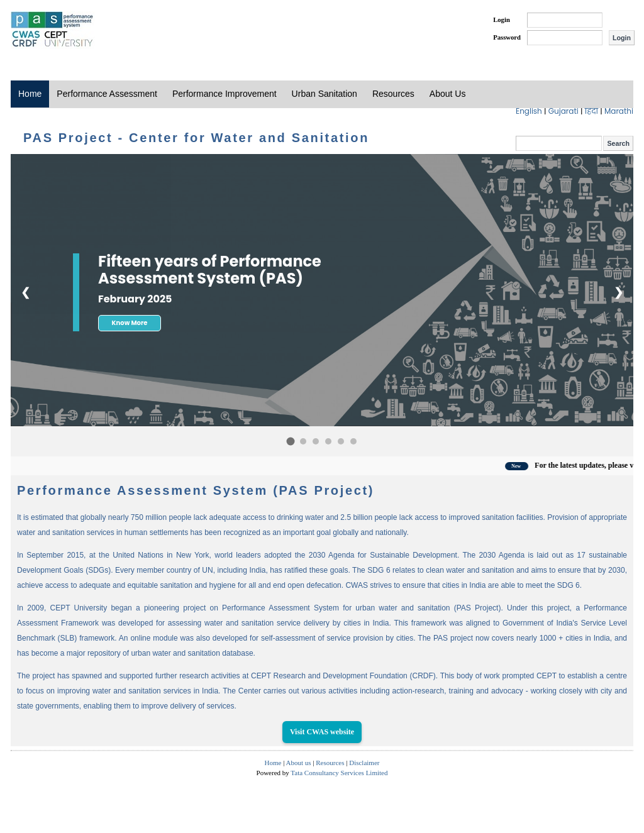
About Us (448, 94)
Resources (393, 94)
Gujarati (564, 111)
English (530, 111)
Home (30, 94)
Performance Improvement (225, 94)
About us (299, 763)
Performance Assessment (107, 94)
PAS (53, 30)
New (530, 466)
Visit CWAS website (322, 732)
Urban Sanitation (325, 94)
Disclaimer (364, 763)
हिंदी (593, 111)
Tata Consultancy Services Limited (339, 773)
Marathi (619, 111)
